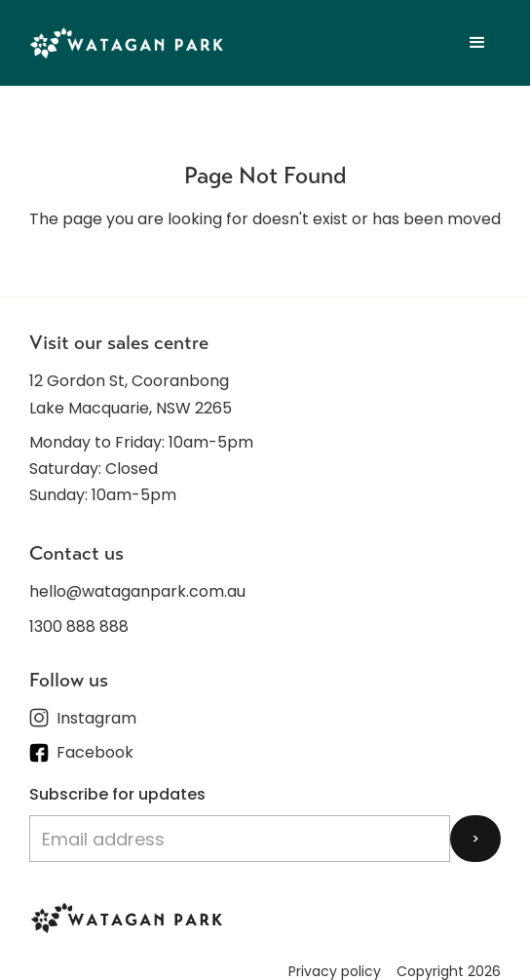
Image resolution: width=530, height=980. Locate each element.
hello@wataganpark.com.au (137, 591)
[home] (127, 42)
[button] (477, 43)
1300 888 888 (79, 627)
